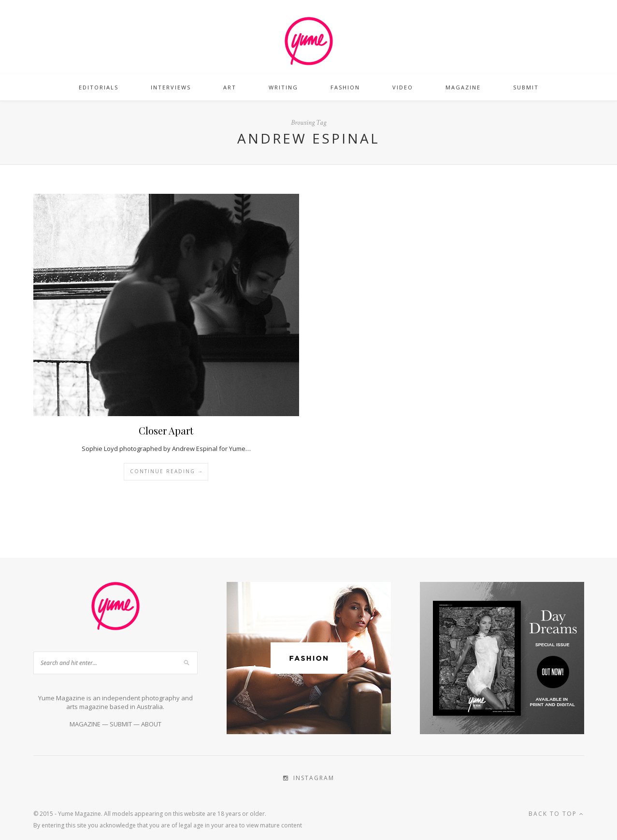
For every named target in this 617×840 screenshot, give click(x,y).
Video (403, 87)
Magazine (463, 87)
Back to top (556, 814)
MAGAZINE (85, 724)
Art (230, 87)
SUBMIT (121, 724)
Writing (283, 87)
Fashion (345, 87)
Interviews (171, 87)
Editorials (99, 87)
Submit (526, 87)
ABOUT (151, 724)
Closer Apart (166, 430)
